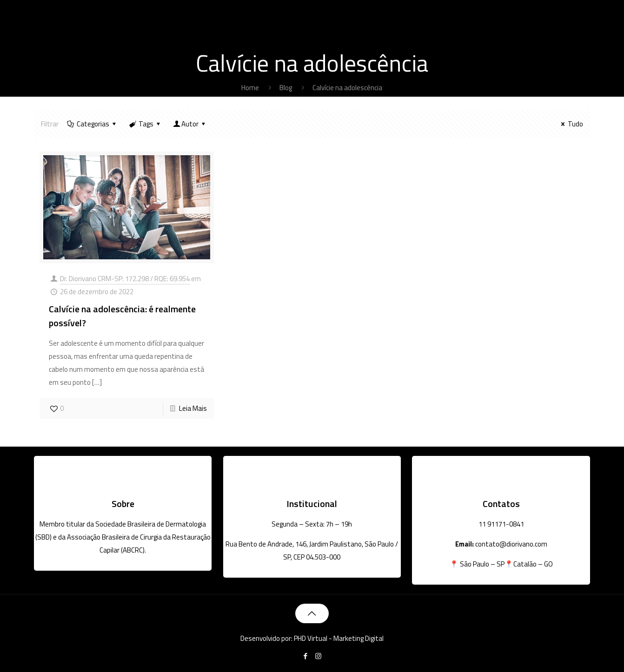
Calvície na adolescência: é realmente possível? (122, 316)
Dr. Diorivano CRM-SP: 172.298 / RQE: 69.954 (125, 279)
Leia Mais (193, 408)
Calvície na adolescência (347, 88)
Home (250, 88)
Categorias (92, 124)
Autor (190, 124)
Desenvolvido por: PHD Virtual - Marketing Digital (312, 638)
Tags (145, 124)
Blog (286, 88)
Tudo (571, 124)
